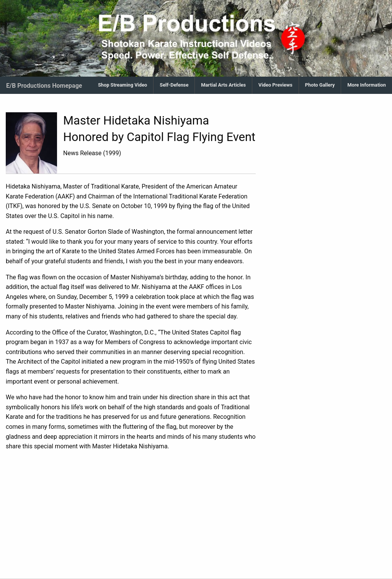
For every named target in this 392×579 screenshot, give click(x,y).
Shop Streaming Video (122, 85)
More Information (367, 85)
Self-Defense (174, 85)
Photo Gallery (320, 85)
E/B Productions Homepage (44, 86)
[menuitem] (123, 85)
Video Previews (275, 85)
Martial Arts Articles (223, 85)
